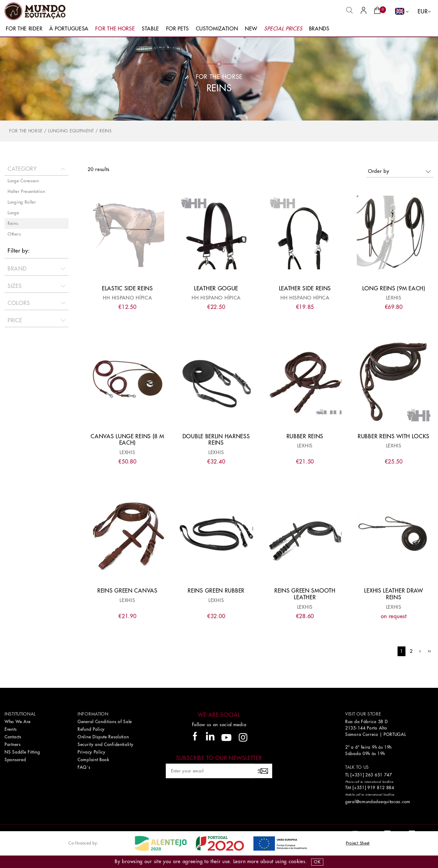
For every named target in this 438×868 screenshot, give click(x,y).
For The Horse (115, 29)
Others (14, 234)
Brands (319, 29)
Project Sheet (358, 843)
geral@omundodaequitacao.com (378, 802)
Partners (13, 744)
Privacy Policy (92, 752)
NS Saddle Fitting (22, 752)
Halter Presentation (26, 191)
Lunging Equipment (71, 131)
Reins (106, 131)
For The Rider (24, 29)
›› (429, 651)
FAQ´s (84, 767)
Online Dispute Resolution (103, 737)
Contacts (13, 737)
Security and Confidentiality (106, 744)
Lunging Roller (22, 202)
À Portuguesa (69, 29)
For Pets (178, 29)
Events (10, 729)
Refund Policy (91, 729)
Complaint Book (93, 760)
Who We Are (18, 722)
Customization (217, 29)
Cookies (297, 862)
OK (317, 862)
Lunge (13, 213)
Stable (150, 29)
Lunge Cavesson (23, 181)
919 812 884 (381, 788)
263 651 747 (379, 775)
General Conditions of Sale (105, 722)
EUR (423, 12)
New (251, 29)
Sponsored (15, 760)
